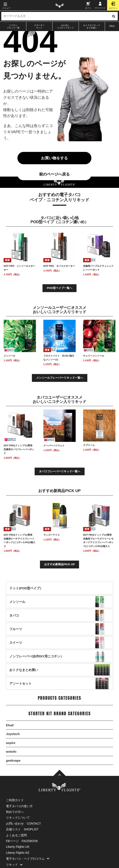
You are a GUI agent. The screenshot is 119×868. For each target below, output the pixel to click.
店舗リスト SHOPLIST (22, 829)
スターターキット (39, 26)
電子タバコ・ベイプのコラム (29, 859)
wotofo (11, 752)
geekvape (13, 760)
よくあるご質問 (16, 835)
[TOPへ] (59, 773)
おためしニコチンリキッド (65, 26)
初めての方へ (15, 812)
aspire (11, 743)
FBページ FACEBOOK (22, 841)
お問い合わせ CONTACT (23, 824)
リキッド (15, 864)
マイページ (100, 5)
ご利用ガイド (15, 800)
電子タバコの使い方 (19, 806)
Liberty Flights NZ (18, 853)
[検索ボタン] (113, 16)
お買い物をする (54, 158)
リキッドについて (18, 818)
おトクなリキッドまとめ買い (92, 26)
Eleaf (10, 725)
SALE (112, 26)
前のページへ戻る (54, 174)
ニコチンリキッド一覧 (13, 26)
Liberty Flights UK (18, 847)
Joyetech (13, 734)
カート (88, 5)
